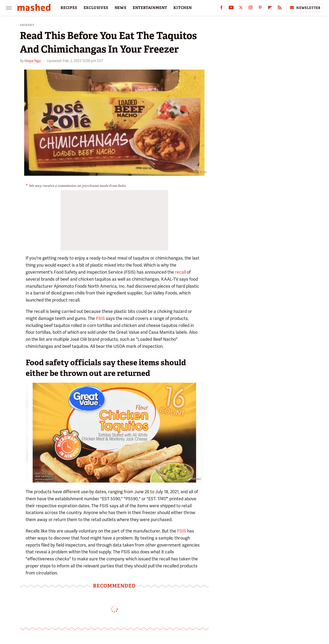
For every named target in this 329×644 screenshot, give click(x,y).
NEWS (121, 8)
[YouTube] (231, 9)
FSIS (203, 172)
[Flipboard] (270, 9)
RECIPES (69, 8)
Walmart (195, 479)
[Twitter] (241, 9)
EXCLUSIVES (96, 8)
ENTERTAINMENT (150, 8)
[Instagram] (251, 9)
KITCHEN (183, 8)
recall (180, 272)
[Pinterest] (260, 9)
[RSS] (280, 9)
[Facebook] (221, 9)
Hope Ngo (33, 61)
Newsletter (305, 8)
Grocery (27, 25)
